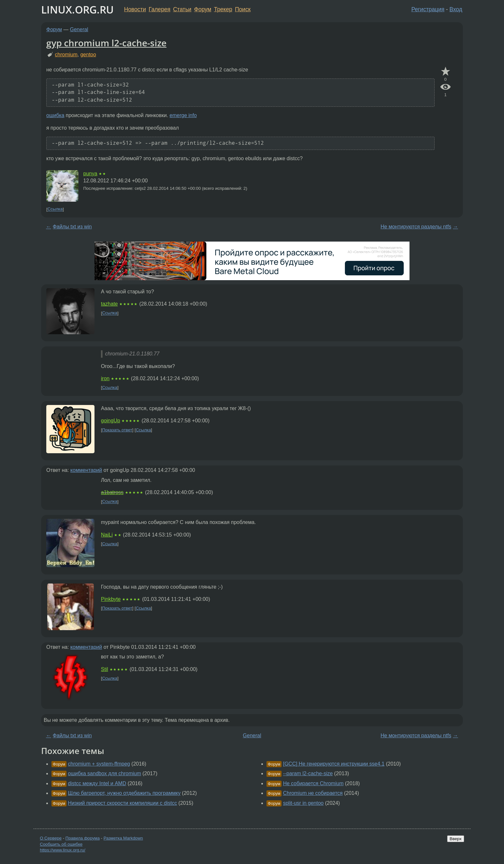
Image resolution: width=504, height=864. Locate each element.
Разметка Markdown (123, 838)
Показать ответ (117, 430)
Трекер (223, 9)
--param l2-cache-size (308, 773)
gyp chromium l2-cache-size (106, 43)
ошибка (55, 115)
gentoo (88, 55)
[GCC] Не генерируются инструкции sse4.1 (334, 764)
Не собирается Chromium (313, 783)
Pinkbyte (111, 599)
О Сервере (51, 838)
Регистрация (428, 9)
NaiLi (107, 535)
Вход (456, 9)
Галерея (160, 9)
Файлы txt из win (72, 227)
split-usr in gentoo (303, 803)
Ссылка (55, 209)
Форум (203, 9)
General (79, 29)
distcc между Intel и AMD (97, 783)
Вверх (456, 839)
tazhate (109, 304)
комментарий (86, 470)
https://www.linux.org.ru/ (63, 850)
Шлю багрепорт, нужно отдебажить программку (124, 793)
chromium (66, 55)
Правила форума (83, 838)
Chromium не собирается (313, 793)
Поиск (243, 9)
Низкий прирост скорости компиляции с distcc (122, 803)
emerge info (183, 115)
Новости (135, 9)
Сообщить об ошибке (61, 844)
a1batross (112, 492)
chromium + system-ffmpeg (99, 764)
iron (105, 378)
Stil (104, 669)
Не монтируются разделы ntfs (416, 227)
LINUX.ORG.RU (77, 9)
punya (90, 174)
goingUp (111, 421)
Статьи (182, 9)
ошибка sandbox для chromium (104, 773)
